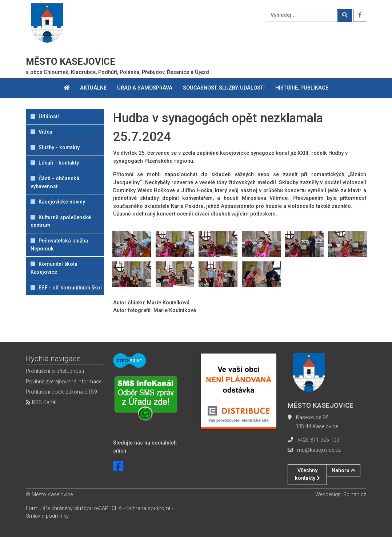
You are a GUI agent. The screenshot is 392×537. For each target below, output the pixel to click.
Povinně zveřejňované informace (64, 382)
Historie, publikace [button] (302, 88)
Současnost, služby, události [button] (224, 88)
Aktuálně (93, 88)
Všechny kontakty (307, 475)
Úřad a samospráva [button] (145, 88)
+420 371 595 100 (318, 440)
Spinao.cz (355, 495)
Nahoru (344, 471)
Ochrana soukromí (148, 508)
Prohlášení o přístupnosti (55, 371)
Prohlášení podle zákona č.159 (61, 392)
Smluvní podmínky (47, 516)
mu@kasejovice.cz (319, 450)
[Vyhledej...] (302, 15)
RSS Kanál (41, 402)
